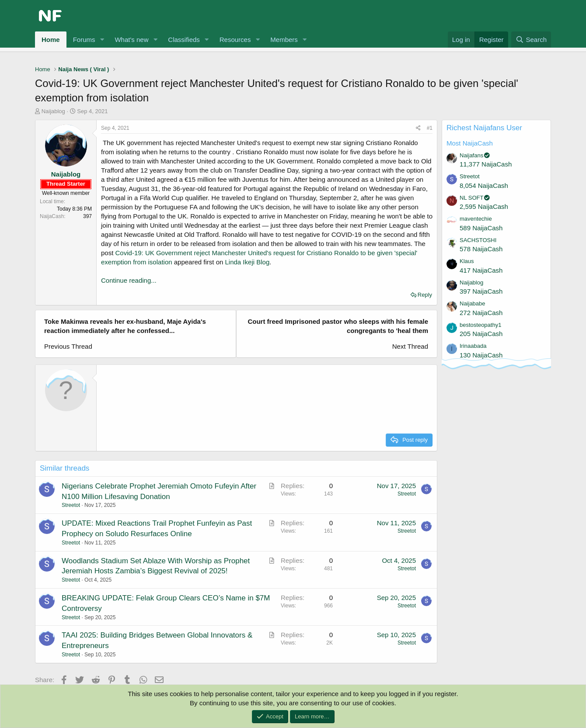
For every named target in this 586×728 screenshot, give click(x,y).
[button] (102, 40)
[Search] (531, 40)
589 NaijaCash (481, 228)
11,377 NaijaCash (486, 164)
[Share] (418, 128)
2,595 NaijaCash (484, 206)
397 (87, 216)
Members (284, 40)
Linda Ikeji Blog (248, 262)
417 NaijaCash (481, 270)
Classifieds (184, 40)
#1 (430, 128)
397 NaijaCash (481, 291)
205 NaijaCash (481, 334)
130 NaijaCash (481, 355)
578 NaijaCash (481, 249)
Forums (84, 40)
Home (51, 40)
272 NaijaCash (481, 313)
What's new (131, 40)
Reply (425, 295)
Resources (235, 40)
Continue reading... (129, 280)
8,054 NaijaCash (484, 185)
